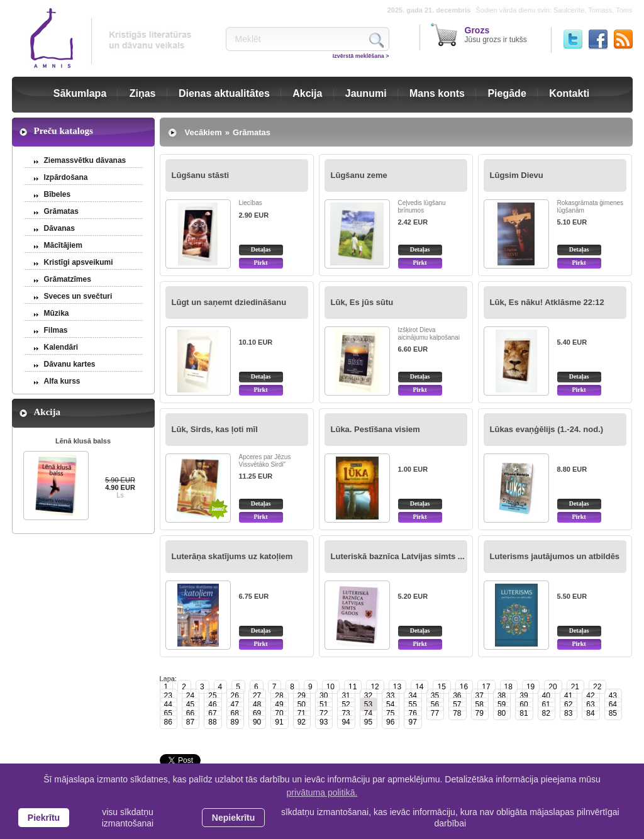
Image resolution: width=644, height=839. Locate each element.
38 (502, 696)
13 (397, 687)
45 (190, 704)
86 (168, 722)
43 (613, 696)
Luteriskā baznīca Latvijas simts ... (398, 556)
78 (457, 713)
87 (190, 722)
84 (590, 713)
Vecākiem (203, 132)
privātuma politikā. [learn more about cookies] (322, 792)
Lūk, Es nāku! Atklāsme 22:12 (547, 302)
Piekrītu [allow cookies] (44, 818)
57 (457, 704)
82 (546, 713)
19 (530, 687)
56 (435, 704)
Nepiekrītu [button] (233, 818)
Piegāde (507, 93)
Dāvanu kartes (70, 364)
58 (480, 704)
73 (346, 713)
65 (168, 713)
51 (324, 704)
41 (568, 696)
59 (502, 704)
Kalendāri (61, 347)
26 (235, 696)
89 (235, 722)
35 (435, 696)
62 (568, 704)
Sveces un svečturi (78, 296)
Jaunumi (366, 93)
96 (390, 722)
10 (330, 687)
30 (324, 696)
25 (212, 696)
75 (390, 713)
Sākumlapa (80, 93)
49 (279, 704)
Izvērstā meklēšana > (361, 56)
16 (464, 687)
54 (390, 704)
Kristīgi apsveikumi (79, 262)
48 (257, 704)
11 (353, 687)
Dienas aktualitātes (224, 93)
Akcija (307, 93)
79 (480, 713)
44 (168, 704)
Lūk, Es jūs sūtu (362, 302)
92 (302, 722)
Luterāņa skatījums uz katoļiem (232, 556)
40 (546, 696)
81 (524, 713)
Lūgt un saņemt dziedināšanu (229, 302)
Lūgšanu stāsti (201, 175)
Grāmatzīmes (68, 279)
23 (168, 696)
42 (590, 696)
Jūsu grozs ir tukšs (496, 35)
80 (502, 713)
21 (575, 687)
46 (212, 704)
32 (368, 696)
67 (212, 713)
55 (412, 704)
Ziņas (143, 93)
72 (324, 713)
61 (546, 704)
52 (346, 704)
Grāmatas (61, 211)
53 (368, 704)
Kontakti (569, 93)
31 (346, 696)
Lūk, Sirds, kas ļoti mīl (215, 429)
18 (508, 687)
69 (257, 713)
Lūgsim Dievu (517, 175)
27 (257, 696)
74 (368, 713)
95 (368, 722)
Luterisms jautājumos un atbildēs (555, 556)
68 (235, 713)
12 (375, 687)
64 (613, 704)
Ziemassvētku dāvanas (85, 160)
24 (190, 696)
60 (524, 704)
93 (324, 722)
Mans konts (437, 93)
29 (302, 696)
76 (412, 713)
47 (235, 704)
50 (302, 704)
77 (435, 713)
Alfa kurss (62, 381)
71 (302, 713)
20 (552, 687)
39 (524, 696)
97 (412, 722)
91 (279, 722)
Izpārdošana (66, 177)
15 (441, 687)
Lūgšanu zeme (359, 175)
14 (419, 687)
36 (457, 696)
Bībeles (58, 194)
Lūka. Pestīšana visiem (375, 429)
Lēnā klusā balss (83, 441)
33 (390, 696)
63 (590, 704)
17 (486, 687)
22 (597, 687)
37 (480, 696)
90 (257, 722)
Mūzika (57, 313)
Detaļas (261, 249)
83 (568, 713)
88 (212, 722)
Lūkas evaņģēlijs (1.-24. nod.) (547, 429)
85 (613, 713)
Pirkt (260, 263)
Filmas (56, 330)
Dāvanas (59, 228)
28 (279, 696)
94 (346, 722)
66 (190, 713)
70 (279, 713)
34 (412, 696)
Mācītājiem (63, 245)
